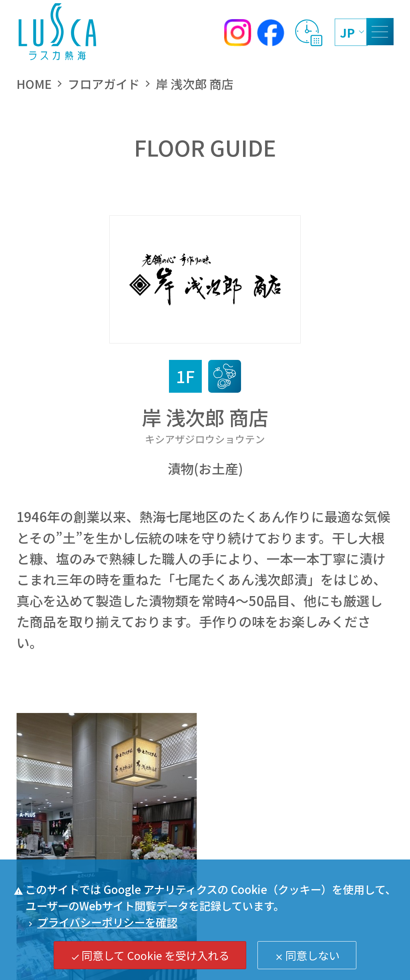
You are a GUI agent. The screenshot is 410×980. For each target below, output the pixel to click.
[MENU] (380, 32)
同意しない (307, 955)
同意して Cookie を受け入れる (150, 955)
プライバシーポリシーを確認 (101, 922)
